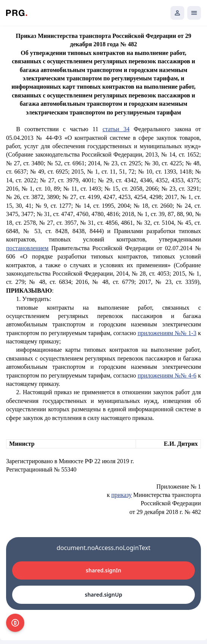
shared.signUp (103, 595)
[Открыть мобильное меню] (194, 13)
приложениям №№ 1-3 (167, 333)
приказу (122, 495)
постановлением (27, 248)
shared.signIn (103, 570)
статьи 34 (116, 129)
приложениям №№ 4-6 (167, 375)
